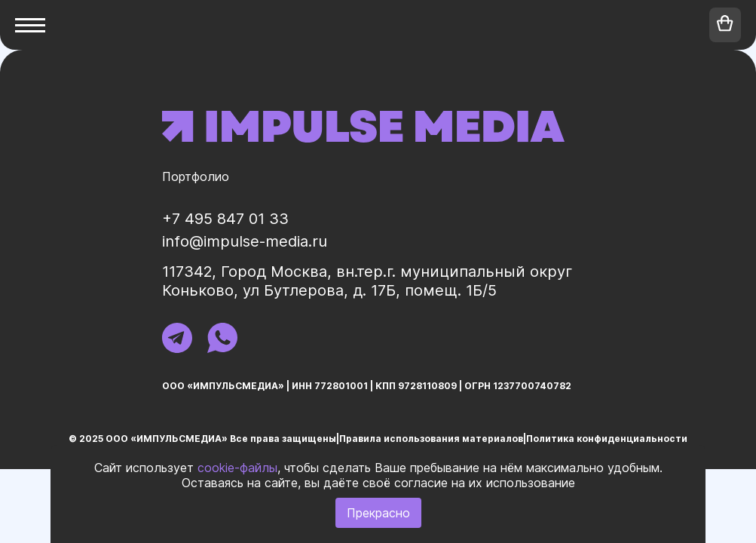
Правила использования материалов (431, 439)
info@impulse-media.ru (245, 241)
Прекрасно (378, 513)
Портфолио (196, 176)
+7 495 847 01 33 (225, 219)
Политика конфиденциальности (607, 439)
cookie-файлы (237, 468)
